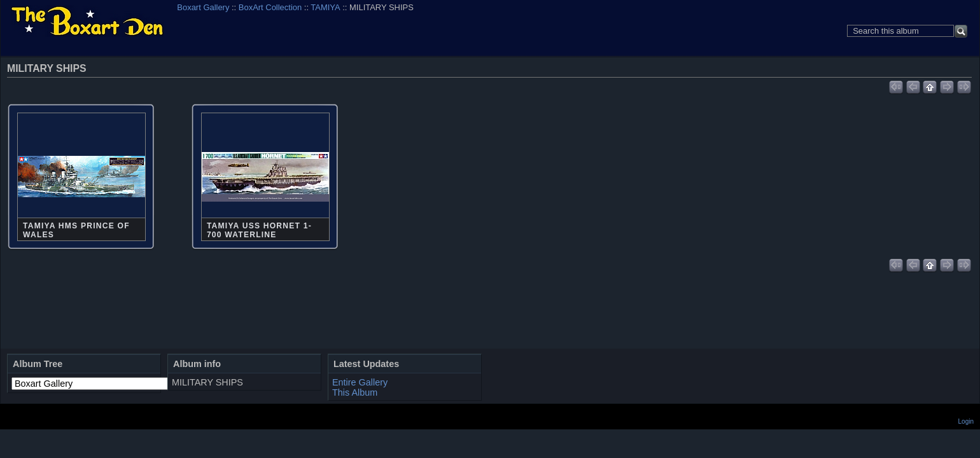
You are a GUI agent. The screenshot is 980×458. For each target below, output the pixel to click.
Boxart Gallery (203, 7)
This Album (355, 392)
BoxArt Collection (270, 7)
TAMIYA (325, 7)
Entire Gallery (360, 382)
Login (966, 421)
